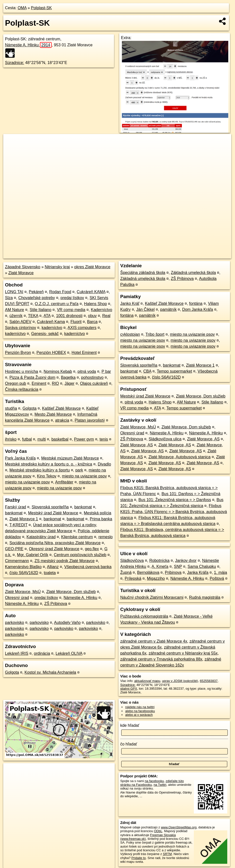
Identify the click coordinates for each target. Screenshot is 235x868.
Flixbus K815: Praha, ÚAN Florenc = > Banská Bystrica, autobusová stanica (174, 512)
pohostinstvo (92, 377)
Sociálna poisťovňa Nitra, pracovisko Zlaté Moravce (55, 543)
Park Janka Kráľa (20, 458)
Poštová (217, 578)
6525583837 (209, 681)
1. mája (221, 572)
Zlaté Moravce (21, 273)
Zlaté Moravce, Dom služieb (71, 592)
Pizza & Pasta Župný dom (32, 377)
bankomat (83, 507)
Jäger (69, 383)
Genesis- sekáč (45, 334)
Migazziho (156, 578)
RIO (55, 383)
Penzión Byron (18, 353)
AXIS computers (82, 328)
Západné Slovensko (23, 267)
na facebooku (154, 781)
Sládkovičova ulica (165, 439)
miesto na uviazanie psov (84, 476)
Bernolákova (148, 572)
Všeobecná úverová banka (88, 567)
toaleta (50, 573)
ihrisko (11, 439)
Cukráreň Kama (51, 322)
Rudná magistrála (205, 597)
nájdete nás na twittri (140, 707)
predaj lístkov (72, 298)
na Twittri (160, 785)
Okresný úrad (17, 598)
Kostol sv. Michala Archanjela (50, 672)
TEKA (33, 316)
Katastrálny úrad (41, 537)
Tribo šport (155, 334)
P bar (106, 371)
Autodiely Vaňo (67, 623)
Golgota (29, 408)
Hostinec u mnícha (22, 371)
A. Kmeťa (160, 567)
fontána (196, 303)
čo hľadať (129, 744)
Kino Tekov (47, 476)
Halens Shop (96, 304)
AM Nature (14, 310)
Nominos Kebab (58, 371)
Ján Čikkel (145, 309)
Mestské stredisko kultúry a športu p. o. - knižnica (49, 464)
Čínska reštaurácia (22, 389)
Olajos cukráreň (94, 383)
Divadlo (104, 464)
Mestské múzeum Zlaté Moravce (70, 458)
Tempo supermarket (174, 371)
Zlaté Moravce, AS (203, 439)
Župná (126, 572)
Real (106, 316)
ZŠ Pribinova (56, 604)
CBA (147, 371)
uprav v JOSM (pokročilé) (180, 681)
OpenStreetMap (145, 255)
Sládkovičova (132, 561)
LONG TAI (14, 292)
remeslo (105, 537)
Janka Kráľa (198, 572)
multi (42, 439)
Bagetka (68, 377)
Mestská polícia (98, 513)
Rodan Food (60, 292)
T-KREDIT (19, 525)
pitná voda (87, 371)
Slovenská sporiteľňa (50, 507)
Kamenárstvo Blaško (23, 567)
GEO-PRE (14, 549)
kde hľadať (130, 725)
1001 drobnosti (69, 316)
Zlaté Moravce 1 (24, 519)
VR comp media (71, 310)
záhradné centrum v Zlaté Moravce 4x (154, 641)
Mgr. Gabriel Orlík (33, 555)
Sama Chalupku (202, 567)
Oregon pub (16, 383)
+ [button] (12, 142)
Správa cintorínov (21, 328)
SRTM (167, 854)
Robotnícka (159, 561)
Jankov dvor (186, 561)
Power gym (84, 439)
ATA (47, 316)
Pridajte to (139, 858)
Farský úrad (15, 507)
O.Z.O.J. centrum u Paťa (57, 304)
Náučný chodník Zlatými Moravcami (152, 597)
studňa (11, 408)
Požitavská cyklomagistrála (144, 616)
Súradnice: (15, 63)
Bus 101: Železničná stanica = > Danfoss (175, 500)
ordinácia (42, 653)
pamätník (168, 309)
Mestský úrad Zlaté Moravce (53, 513)
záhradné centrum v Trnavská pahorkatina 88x (161, 659)
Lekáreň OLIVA (69, 653)
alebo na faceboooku (140, 711)
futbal (27, 439)
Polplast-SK (41, 8)
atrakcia (62, 420)
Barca (92, 322)
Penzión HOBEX (51, 353)
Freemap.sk (171, 255)
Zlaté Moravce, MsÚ (23, 592)
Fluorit (76, 322)
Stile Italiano (41, 310)
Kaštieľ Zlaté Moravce (61, 408)
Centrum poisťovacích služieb (80, 555)
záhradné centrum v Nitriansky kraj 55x (183, 653)
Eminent (39, 383)
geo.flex (92, 549)
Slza (9, 298)
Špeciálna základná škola (143, 273)
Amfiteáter (64, 482)
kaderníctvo (52, 328)
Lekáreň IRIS (17, 653)
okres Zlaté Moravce (92, 267)
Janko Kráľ (130, 303)
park (79, 470)
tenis (104, 439)
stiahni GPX (129, 689)
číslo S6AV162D (24, 573)
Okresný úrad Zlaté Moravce (54, 549)
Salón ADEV (20, 322)
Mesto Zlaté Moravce (53, 414)
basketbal (60, 439)
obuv (92, 316)
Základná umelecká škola (193, 273)
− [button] (12, 150)
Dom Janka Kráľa (198, 309)
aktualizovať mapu (147, 681)
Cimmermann (17, 561)
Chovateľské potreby (37, 298)
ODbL (158, 831)
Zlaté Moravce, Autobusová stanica (179, 457)
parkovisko (14, 623)
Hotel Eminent (84, 353)
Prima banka (101, 519)
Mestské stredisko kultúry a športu (40, 470)
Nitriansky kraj (57, 267)
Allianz (53, 567)
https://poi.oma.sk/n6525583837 (209, 255)
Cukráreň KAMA (91, 292)
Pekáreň (36, 292)
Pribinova (173, 572)
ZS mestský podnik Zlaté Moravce (64, 561)
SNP (178, 567)
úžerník (16, 316)
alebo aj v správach (139, 715)
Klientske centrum (77, 537)
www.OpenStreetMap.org (179, 827)
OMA (22, 8)
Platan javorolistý (90, 420)
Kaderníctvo (101, 310)
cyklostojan (130, 334)
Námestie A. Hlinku (28, 45)
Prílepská (133, 578)
